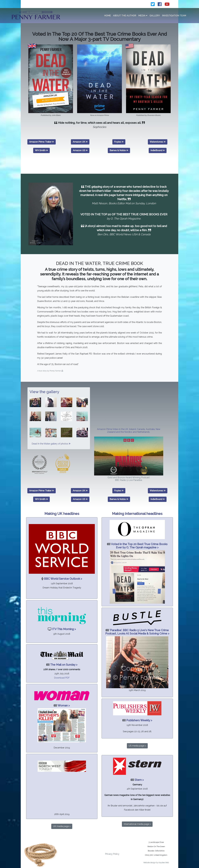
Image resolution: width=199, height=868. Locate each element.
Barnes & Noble (119, 150)
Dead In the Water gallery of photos (51, 444)
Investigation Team (174, 16)
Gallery (155, 16)
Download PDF (62, 678)
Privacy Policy (112, 854)
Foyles (119, 142)
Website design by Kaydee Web (156, 863)
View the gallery (44, 392)
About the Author (125, 16)
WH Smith (41, 150)
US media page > (137, 746)
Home (108, 16)
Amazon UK (80, 142)
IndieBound (158, 150)
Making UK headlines (62, 514)
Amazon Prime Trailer (42, 142)
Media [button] (143, 16)
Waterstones (158, 142)
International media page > (137, 824)
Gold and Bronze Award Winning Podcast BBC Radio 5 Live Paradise (129, 479)
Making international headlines (137, 514)
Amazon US (80, 150)
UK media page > (62, 826)
